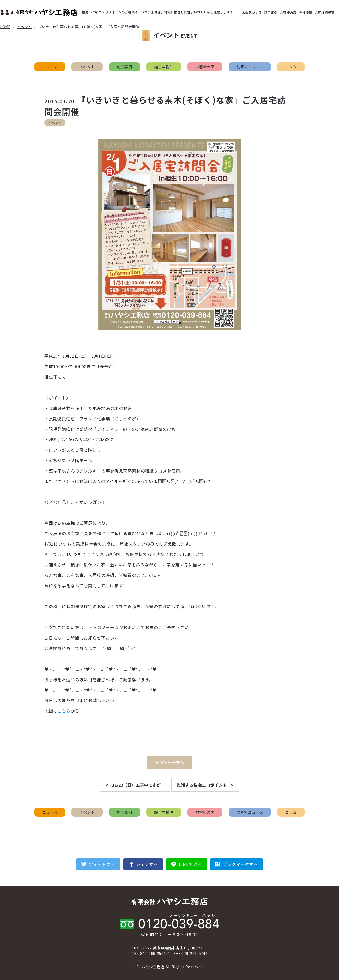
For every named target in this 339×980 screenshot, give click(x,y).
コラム (291, 67)
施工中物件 (164, 67)
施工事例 (271, 12)
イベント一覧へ (169, 762)
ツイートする (102, 864)
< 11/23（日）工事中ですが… (135, 785)
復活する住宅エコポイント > (205, 785)
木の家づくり (252, 12)
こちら (64, 711)
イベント (87, 67)
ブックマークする (240, 864)
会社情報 (305, 12)
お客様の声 (288, 12)
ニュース (50, 67)
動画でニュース (250, 67)
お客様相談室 (325, 12)
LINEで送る (190, 864)
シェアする (147, 864)
